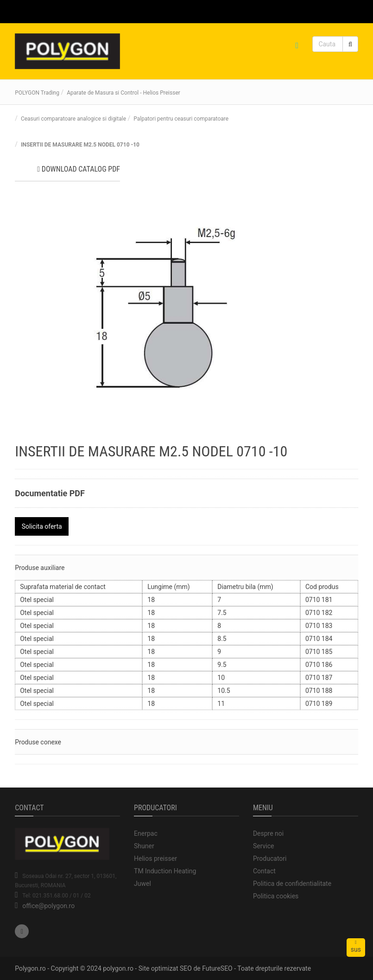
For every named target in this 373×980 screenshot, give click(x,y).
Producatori (270, 858)
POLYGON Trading (37, 93)
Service (264, 846)
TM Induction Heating (165, 871)
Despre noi (268, 833)
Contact (264, 871)
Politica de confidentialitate (292, 884)
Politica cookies (276, 896)
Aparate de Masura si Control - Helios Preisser (123, 93)
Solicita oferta (42, 526)
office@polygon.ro (48, 906)
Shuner (144, 846)
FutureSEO (217, 968)
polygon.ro (118, 968)
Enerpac (146, 833)
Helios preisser (155, 858)
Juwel (142, 884)
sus (356, 947)
